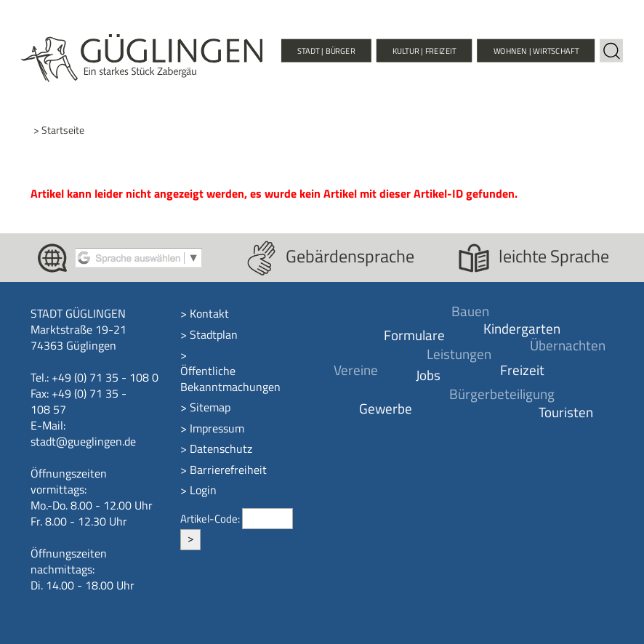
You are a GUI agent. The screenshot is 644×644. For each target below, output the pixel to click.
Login (203, 490)
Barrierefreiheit (228, 470)
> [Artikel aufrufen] (190, 538)
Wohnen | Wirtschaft (536, 51)
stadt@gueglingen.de (83, 441)
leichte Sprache (554, 256)
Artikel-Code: (211, 519)
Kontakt (209, 313)
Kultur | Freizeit (424, 51)
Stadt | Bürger (326, 51)
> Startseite (59, 130)
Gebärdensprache (350, 256)
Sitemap (210, 407)
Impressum (217, 428)
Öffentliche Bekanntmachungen (230, 379)
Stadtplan (214, 334)
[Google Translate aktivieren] (138, 257)
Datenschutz (221, 448)
